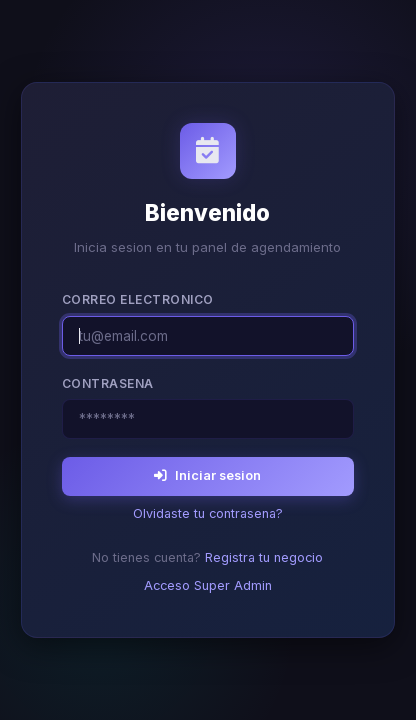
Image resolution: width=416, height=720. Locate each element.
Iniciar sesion (207, 475)
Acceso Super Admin (208, 585)
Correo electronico (138, 299)
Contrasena (108, 383)
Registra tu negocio (264, 557)
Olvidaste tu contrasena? (208, 513)
